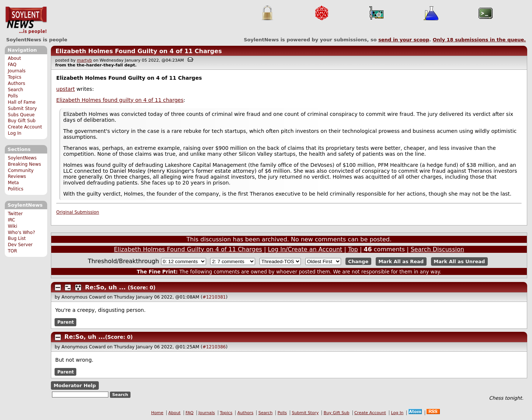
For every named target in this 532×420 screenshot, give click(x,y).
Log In (15, 133)
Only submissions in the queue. (479, 40)
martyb (84, 60)
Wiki (12, 226)
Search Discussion (437, 249)
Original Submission (78, 212)
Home (157, 413)
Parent (65, 322)
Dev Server (20, 245)
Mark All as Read (401, 261)
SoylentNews (26, 20)
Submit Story (22, 109)
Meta (13, 183)
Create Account (25, 127)
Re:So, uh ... (105, 287)
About (14, 58)
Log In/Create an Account (305, 249)
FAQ (12, 65)
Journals (17, 71)
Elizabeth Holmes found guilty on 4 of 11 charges (120, 100)
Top (353, 249)
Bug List (17, 238)
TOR (12, 251)
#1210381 (214, 297)
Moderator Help (75, 385)
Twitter (15, 214)
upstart (66, 89)
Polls (13, 96)
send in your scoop (404, 40)
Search (15, 90)
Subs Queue (21, 115)
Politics (15, 189)
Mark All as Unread (459, 261)
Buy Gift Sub (22, 121)
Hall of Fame (22, 102)
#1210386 (214, 347)
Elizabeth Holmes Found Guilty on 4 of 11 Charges (138, 51)
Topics (15, 77)
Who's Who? (21, 233)
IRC (11, 220)
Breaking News (24, 164)
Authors (16, 83)
